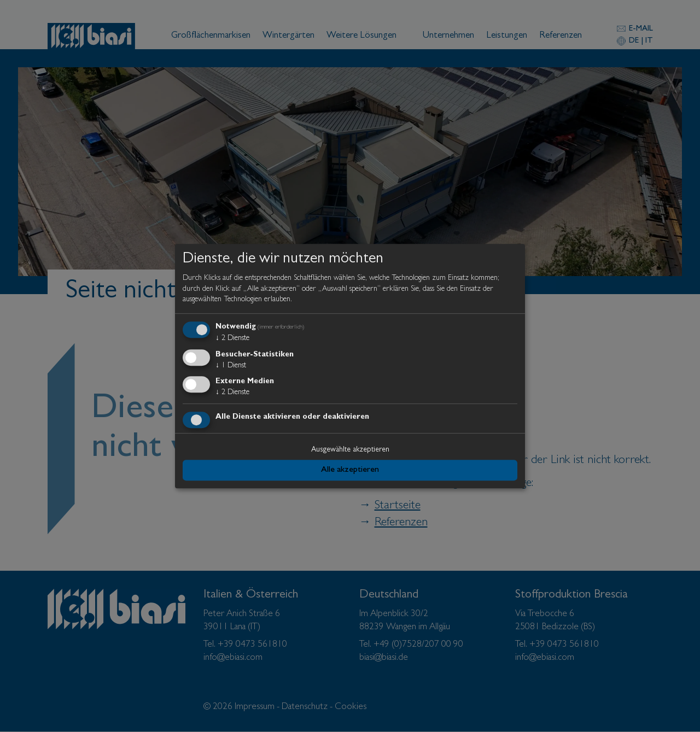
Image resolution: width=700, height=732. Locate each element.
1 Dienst (231, 366)
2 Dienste (232, 338)
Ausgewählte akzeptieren (350, 450)
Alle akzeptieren (350, 470)
